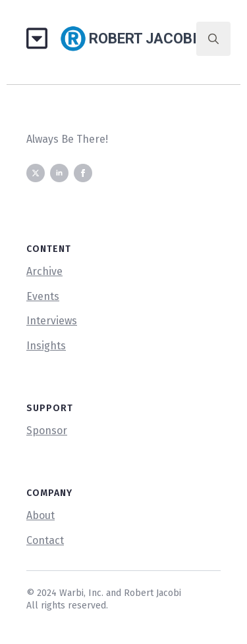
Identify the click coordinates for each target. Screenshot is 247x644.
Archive (44, 271)
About (41, 515)
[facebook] (83, 173)
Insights (46, 346)
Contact (45, 540)
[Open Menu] (42, 39)
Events (43, 296)
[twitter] (36, 173)
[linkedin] (59, 173)
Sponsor (47, 431)
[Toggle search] (213, 39)
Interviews (52, 321)
